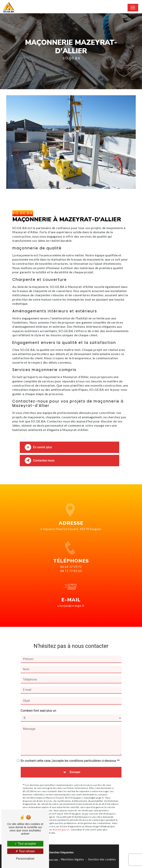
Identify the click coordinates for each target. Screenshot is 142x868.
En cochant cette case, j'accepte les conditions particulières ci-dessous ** (70, 754)
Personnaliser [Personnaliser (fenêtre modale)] (25, 859)
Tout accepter (25, 844)
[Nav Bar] (133, 8)
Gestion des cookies (102, 859)
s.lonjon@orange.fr (71, 599)
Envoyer (75, 766)
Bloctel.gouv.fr (61, 823)
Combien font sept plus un (38, 704)
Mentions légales (73, 859)
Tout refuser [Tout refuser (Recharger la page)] (25, 851)
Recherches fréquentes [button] (59, 853)
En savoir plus (38, 447)
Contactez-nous (40, 461)
